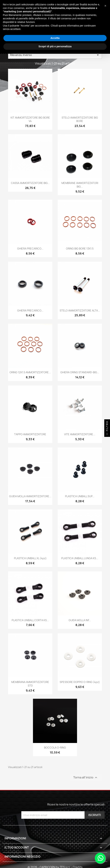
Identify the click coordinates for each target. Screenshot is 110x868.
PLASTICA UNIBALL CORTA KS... (30, 620)
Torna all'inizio (86, 778)
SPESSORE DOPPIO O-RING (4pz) (80, 682)
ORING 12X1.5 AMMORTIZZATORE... (30, 372)
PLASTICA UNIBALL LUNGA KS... (80, 558)
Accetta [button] (55, 38)
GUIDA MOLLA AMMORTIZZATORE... (30, 496)
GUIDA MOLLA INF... (80, 620)
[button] (105, 6)
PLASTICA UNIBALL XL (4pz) (30, 558)
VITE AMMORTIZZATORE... (80, 434)
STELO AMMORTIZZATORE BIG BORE (80, 119)
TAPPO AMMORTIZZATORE (30, 434)
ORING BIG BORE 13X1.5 (80, 249)
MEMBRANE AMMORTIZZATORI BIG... (80, 185)
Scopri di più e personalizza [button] (55, 46)
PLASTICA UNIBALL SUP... (80, 496)
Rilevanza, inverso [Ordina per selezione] (55, 55)
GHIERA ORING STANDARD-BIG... (80, 372)
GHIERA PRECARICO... (30, 249)
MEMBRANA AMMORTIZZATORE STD (30, 684)
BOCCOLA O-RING (55, 748)
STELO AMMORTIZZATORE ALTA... (80, 310)
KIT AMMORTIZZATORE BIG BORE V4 (30, 119)
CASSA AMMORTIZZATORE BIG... (30, 183)
